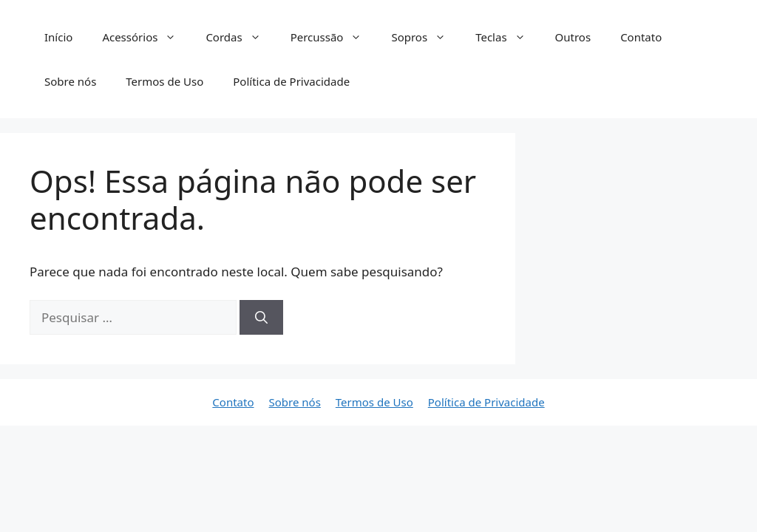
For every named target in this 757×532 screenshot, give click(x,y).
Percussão (334, 37)
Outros (573, 37)
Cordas (240, 37)
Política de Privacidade (291, 81)
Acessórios (146, 37)
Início (58, 37)
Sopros (426, 37)
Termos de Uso (164, 81)
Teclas (508, 37)
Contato (641, 37)
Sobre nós (70, 81)
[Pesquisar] (261, 318)
